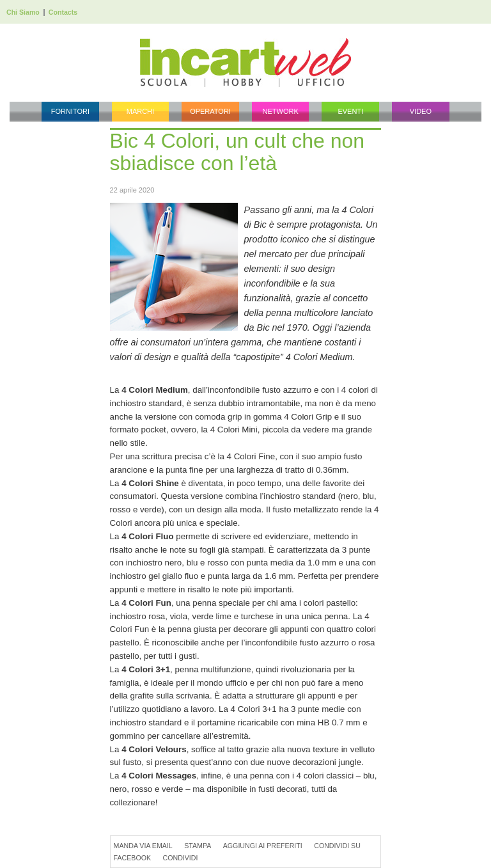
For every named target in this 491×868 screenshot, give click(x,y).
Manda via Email (143, 846)
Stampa (198, 846)
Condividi (181, 858)
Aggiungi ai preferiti (263, 846)
